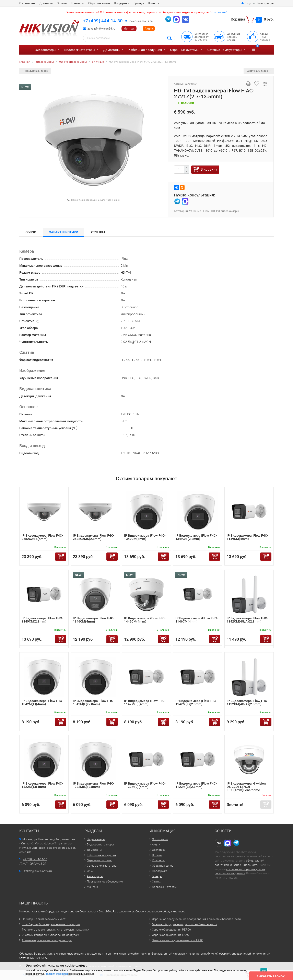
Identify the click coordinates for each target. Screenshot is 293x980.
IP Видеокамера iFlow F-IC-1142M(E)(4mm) (145, 702)
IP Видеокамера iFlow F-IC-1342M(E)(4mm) (42, 702)
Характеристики (64, 232)
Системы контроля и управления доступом (50, 935)
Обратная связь (99, 3)
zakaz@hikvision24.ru (101, 29)
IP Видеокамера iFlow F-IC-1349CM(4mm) (145, 537)
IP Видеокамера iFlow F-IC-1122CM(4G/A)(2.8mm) (247, 702)
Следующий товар (259, 71)
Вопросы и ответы (164, 887)
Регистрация (265, 3)
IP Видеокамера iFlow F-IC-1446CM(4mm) (145, 620)
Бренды (139, 3)
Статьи (157, 881)
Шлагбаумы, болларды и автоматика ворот (51, 924)
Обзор (31, 232)
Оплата (62, 3)
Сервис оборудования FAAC (171, 935)
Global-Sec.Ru (107, 911)
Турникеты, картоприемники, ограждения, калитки (55, 930)
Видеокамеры (45, 50)
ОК (264, 971)
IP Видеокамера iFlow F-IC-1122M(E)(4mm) (145, 785)
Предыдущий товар (35, 71)
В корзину (209, 169)
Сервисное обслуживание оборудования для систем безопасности (196, 919)
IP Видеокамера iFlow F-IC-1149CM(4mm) (247, 537)
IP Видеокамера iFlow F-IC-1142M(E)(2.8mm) (196, 702)
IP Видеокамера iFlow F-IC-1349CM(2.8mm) (196, 537)
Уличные (195, 211)
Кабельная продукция (145, 50)
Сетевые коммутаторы (225, 50)
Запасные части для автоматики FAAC (178, 940)
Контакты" (219, 12)
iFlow (206, 211)
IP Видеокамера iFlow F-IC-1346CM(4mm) (93, 620)
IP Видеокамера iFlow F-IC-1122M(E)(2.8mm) (196, 785)
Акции (149, 29)
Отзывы (99, 232)
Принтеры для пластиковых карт (44, 919)
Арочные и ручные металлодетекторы (47, 940)
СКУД (91, 871)
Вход (246, 3)
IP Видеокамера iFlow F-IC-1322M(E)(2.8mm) (93, 785)
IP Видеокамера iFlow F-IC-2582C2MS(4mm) (42, 537)
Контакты (78, 3)
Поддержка (122, 3)
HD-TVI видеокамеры (225, 211)
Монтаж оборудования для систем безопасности (185, 924)
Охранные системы (185, 50)
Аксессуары (95, 876)
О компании (27, 3)
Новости (154, 3)
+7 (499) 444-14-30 (103, 21)
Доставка (46, 3)
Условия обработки (57, 974)
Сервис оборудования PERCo (171, 930)
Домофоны (112, 50)
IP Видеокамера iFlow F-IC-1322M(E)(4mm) (42, 785)
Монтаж (129, 29)
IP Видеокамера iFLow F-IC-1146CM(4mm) (197, 620)
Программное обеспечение (105, 881)
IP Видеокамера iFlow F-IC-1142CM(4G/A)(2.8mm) (247, 620)
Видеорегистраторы (80, 50)
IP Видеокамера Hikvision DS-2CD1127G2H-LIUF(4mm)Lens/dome (246, 787)
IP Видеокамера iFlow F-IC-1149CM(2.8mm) (42, 620)
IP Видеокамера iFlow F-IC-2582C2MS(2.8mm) (93, 537)
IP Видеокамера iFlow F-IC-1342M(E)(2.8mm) (93, 702)
